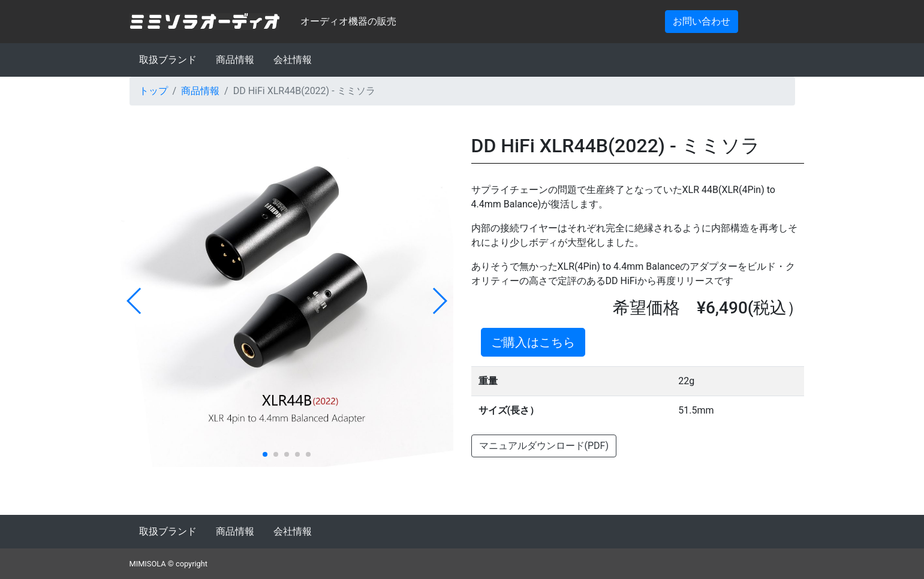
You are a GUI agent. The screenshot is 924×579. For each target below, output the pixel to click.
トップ (154, 91)
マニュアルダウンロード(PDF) (544, 446)
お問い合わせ (702, 21)
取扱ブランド (168, 60)
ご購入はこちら (533, 342)
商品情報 (235, 60)
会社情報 (293, 60)
